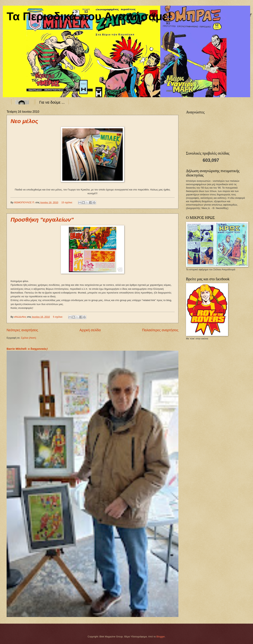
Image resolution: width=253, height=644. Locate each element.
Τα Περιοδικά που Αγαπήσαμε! (89, 16)
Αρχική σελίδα (90, 330)
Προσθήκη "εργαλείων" (42, 220)
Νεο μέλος (24, 121)
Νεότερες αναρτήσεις (22, 330)
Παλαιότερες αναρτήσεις (160, 330)
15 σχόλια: (67, 202)
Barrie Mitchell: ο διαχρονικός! (27, 349)
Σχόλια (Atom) (29, 338)
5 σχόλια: (58, 317)
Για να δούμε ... (52, 102)
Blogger (161, 637)
